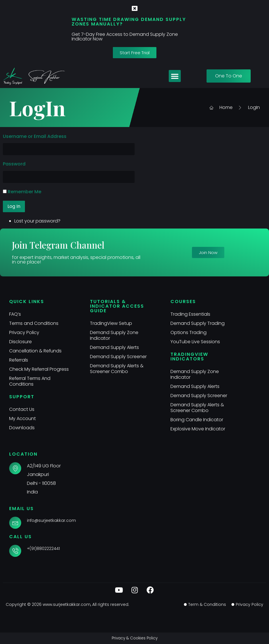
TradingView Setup (111, 323)
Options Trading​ (189, 332)
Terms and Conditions (34, 323)
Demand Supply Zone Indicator (114, 335)
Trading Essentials (190, 314)
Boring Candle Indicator (197, 420)
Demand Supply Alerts (114, 347)
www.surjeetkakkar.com (67, 604)
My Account (22, 418)
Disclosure (20, 342)
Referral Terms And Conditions (30, 381)
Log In (14, 206)
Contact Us (22, 409)
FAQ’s (15, 314)
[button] (175, 76)
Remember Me (24, 192)
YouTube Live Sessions (195, 342)
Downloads (22, 428)
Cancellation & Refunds (36, 351)
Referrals (19, 360)
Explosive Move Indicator (198, 429)
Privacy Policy (24, 332)
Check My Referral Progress (39, 369)
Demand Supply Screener (118, 357)
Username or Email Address (35, 136)
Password (14, 164)
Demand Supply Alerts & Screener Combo (117, 369)
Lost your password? (37, 221)
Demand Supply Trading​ (198, 323)
